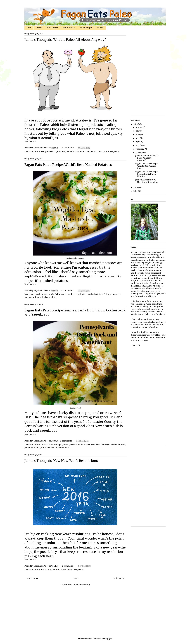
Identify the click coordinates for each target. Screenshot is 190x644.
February (140, 149)
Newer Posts (32, 578)
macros (78, 152)
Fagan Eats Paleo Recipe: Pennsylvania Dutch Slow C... (147, 174)
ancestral (35, 152)
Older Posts (119, 578)
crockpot (58, 445)
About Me (100, 28)
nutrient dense (89, 152)
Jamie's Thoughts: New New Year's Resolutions (61, 461)
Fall (56, 294)
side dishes (45, 297)
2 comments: (66, 441)
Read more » (30, 142)
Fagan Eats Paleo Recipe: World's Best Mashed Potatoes (68, 165)
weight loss (115, 152)
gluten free (50, 152)
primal (106, 152)
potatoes (28, 297)
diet (42, 152)
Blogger (108, 639)
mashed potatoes (95, 294)
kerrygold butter (79, 294)
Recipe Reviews (52, 28)
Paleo (99, 152)
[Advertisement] (139, 73)
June (138, 135)
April (138, 142)
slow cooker (63, 448)
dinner (66, 445)
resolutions (68, 570)
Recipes (39, 28)
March (139, 145)
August (139, 127)
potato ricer (115, 294)
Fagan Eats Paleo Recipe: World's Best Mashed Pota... (147, 166)
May (138, 138)
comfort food (47, 445)
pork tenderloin (32, 448)
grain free (60, 152)
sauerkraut (52, 448)
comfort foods (47, 294)
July (137, 131)
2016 (136, 124)
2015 (136, 187)
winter (54, 297)
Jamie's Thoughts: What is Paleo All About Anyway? (65, 40)
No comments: (67, 148)
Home (29, 28)
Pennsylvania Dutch (111, 445)
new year (90, 445)
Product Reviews (69, 28)
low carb (70, 152)
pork (123, 445)
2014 (136, 191)
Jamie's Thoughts (86, 28)
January (139, 152)
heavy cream (65, 294)
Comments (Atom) (81, 585)
